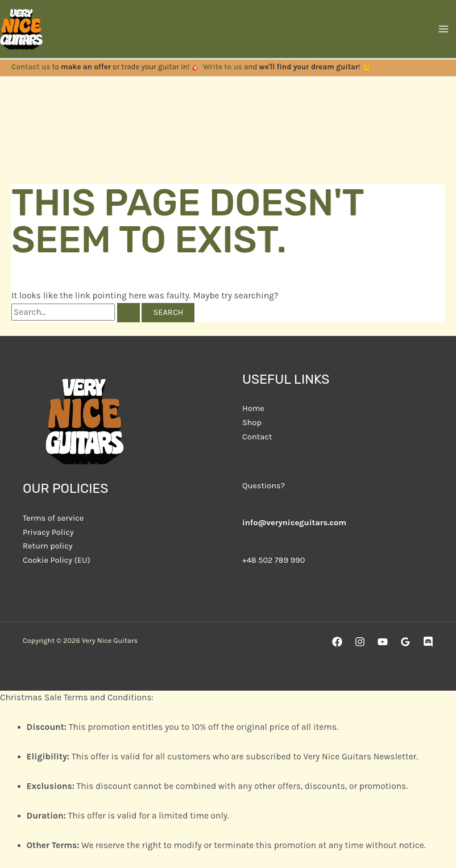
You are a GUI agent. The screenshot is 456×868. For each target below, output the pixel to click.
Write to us (223, 67)
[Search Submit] (128, 313)
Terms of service (53, 518)
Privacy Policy (48, 532)
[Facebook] (337, 642)
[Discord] (428, 642)
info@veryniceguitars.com (294, 523)
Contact (257, 437)
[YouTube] (383, 642)
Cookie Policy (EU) (57, 560)
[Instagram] (360, 642)
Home (253, 408)
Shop (252, 423)
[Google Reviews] (405, 642)
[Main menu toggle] (444, 29)
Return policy (47, 546)
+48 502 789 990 (273, 560)
